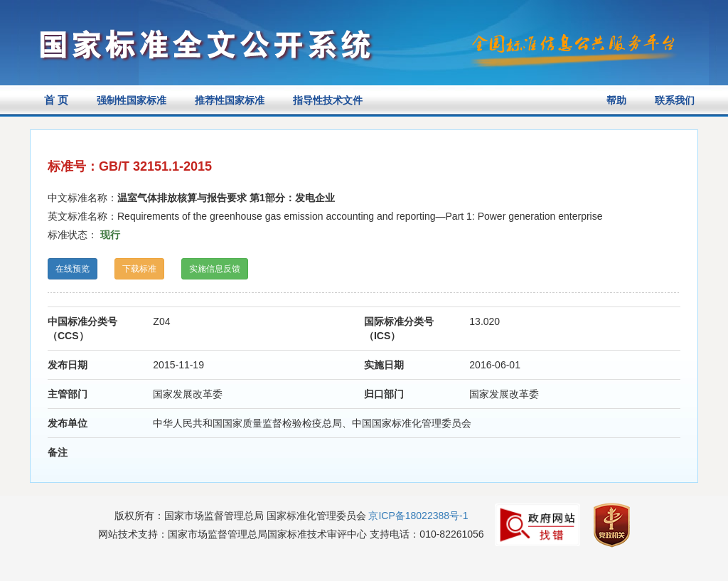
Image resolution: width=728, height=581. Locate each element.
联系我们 (675, 100)
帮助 (616, 100)
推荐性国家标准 (230, 100)
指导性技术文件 (328, 100)
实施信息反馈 (215, 269)
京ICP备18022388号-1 (418, 516)
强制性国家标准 (132, 100)
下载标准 (139, 269)
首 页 (56, 100)
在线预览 (73, 269)
